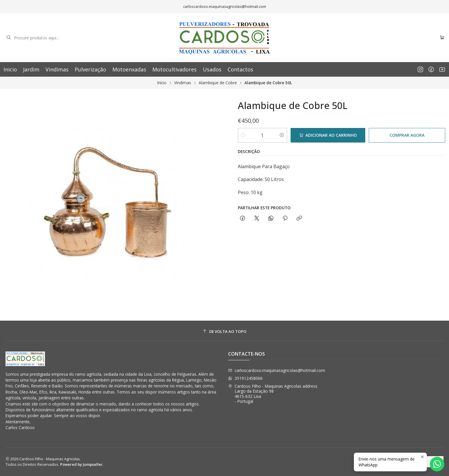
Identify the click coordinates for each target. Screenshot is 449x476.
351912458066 (245, 378)
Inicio (10, 69)
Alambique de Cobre (218, 83)
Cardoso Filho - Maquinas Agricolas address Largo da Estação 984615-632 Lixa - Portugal (273, 394)
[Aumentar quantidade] (282, 135)
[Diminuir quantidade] (243, 135)
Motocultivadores (174, 69)
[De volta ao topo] (225, 332)
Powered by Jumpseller (81, 464)
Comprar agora (407, 135)
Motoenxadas (129, 69)
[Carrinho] (442, 38)
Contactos (240, 69)
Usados (212, 69)
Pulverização (90, 69)
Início (162, 83)
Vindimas (57, 69)
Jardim (31, 69)
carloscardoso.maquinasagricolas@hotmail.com (277, 370)
